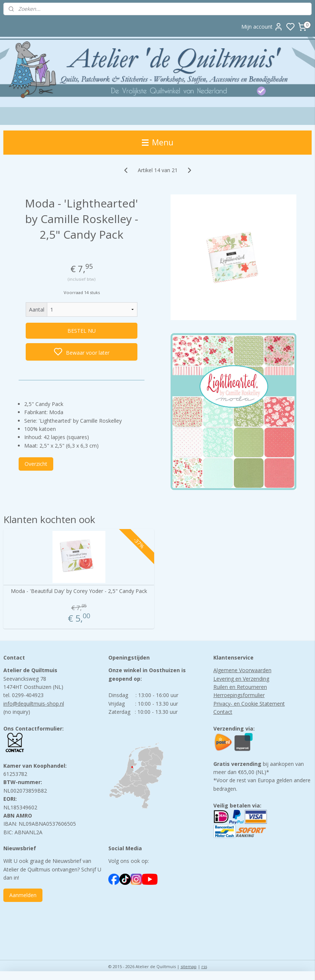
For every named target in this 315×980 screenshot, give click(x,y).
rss (204, 966)
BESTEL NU (82, 331)
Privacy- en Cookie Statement (249, 704)
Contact (223, 712)
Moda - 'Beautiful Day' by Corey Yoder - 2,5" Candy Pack (79, 591)
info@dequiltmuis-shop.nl (34, 704)
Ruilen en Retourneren (240, 687)
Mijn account (262, 27)
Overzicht (36, 464)
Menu (158, 142)
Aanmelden (23, 895)
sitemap (189, 966)
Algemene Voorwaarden (242, 670)
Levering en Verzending (241, 679)
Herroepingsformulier (239, 695)
